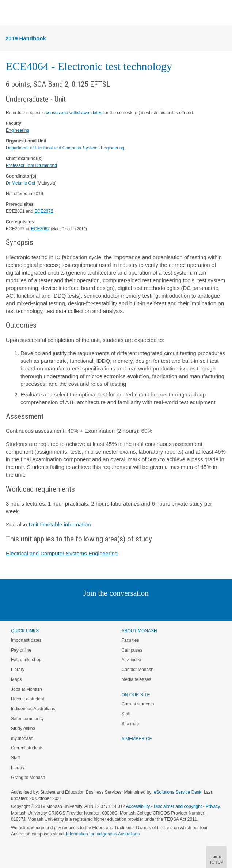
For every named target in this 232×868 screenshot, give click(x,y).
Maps (16, 679)
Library (18, 670)
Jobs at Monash (26, 689)
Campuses (132, 650)
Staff (15, 758)
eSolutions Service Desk (178, 792)
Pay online (21, 650)
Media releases (136, 679)
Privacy (213, 806)
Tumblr (136, 608)
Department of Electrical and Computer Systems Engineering (65, 148)
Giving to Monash (28, 778)
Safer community (27, 719)
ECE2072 (44, 211)
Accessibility (138, 806)
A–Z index (132, 660)
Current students (27, 748)
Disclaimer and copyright (178, 806)
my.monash (22, 738)
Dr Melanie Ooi (20, 183)
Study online (23, 729)
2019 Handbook (26, 38)
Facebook (109, 608)
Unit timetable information (60, 524)
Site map (130, 724)
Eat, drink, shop (26, 660)
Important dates (26, 640)
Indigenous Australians (33, 709)
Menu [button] (9, 13)
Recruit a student (28, 699)
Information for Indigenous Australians (103, 834)
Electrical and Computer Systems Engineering (62, 553)
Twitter (95, 608)
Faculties (130, 640)
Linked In (79, 608)
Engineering (18, 130)
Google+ (121, 608)
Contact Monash (138, 670)
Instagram (64, 608)
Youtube (151, 608)
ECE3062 (40, 229)
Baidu (167, 608)
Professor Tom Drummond (31, 165)
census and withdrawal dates (74, 113)
